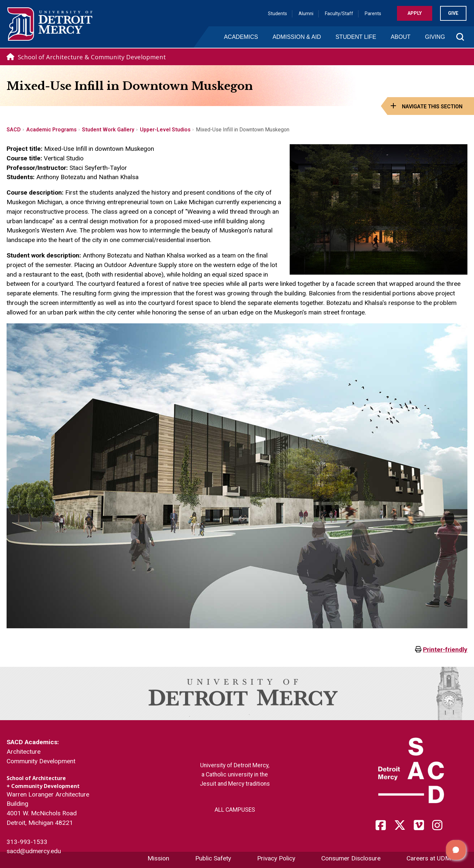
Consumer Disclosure (351, 858)
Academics (241, 37)
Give (453, 13)
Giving (435, 37)
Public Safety (213, 858)
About (401, 37)
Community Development (41, 761)
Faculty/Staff (339, 14)
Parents (373, 14)
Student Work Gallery (108, 130)
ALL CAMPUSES (235, 810)
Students (277, 14)
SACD (14, 130)
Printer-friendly (445, 650)
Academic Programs (52, 130)
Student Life (356, 37)
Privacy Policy (276, 858)
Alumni (306, 14)
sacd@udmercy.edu (34, 851)
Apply (415, 13)
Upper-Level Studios (165, 130)
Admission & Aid (297, 37)
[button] (456, 850)
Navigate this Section (432, 107)
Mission (158, 858)
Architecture (24, 752)
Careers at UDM (429, 858)
